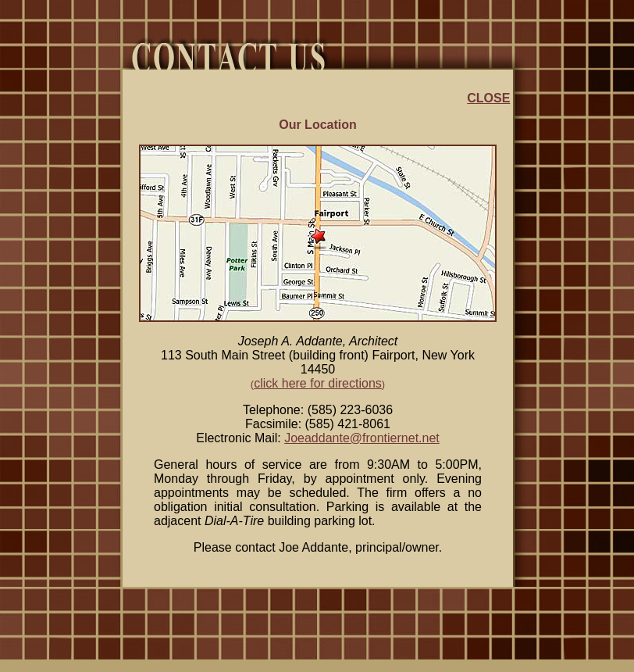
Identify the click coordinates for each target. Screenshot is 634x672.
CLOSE (488, 98)
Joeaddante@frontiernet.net (362, 438)
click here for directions (318, 383)
